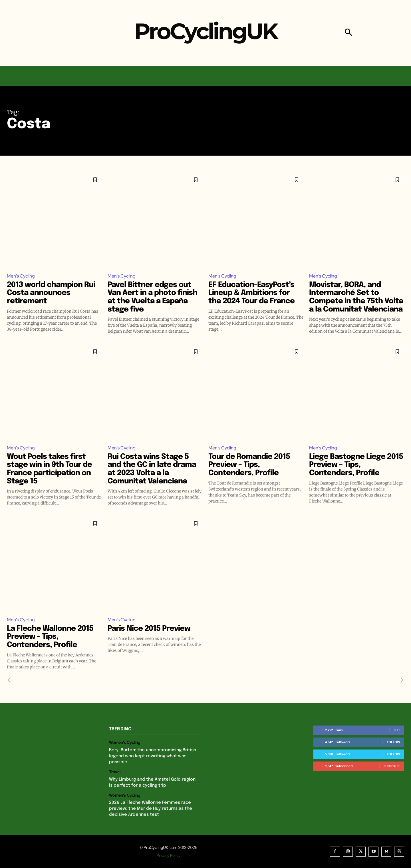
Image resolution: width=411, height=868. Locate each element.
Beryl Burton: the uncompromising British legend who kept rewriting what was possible (153, 756)
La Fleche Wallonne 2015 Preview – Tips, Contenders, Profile (50, 637)
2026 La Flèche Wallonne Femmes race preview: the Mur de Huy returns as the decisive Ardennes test (151, 809)
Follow (393, 742)
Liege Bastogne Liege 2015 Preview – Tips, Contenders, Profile (356, 465)
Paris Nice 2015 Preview (149, 629)
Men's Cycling (21, 276)
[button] (348, 33)
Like (397, 730)
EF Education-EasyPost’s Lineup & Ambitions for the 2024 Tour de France (251, 293)
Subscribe (392, 766)
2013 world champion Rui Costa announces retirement (51, 293)
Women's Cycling (125, 743)
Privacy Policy (168, 855)
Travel (115, 772)
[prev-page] (11, 680)
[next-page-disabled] (400, 680)
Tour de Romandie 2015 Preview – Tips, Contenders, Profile (249, 465)
